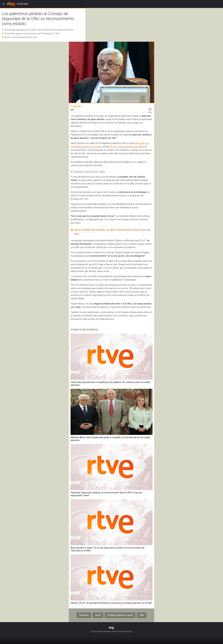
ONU (142, 615)
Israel (98, 615)
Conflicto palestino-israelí (120, 615)
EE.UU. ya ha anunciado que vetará (127, 147)
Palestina (84, 615)
